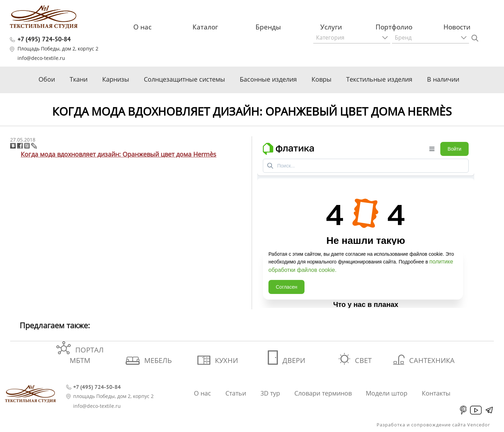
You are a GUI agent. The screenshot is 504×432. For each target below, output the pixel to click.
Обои (47, 79)
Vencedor (479, 425)
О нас (142, 27)
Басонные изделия (268, 79)
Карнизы (116, 79)
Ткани (79, 79)
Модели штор (387, 393)
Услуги (331, 27)
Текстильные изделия (379, 79)
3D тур (270, 393)
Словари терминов (323, 393)
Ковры (321, 79)
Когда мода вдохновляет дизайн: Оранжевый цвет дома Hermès (118, 154)
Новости (457, 27)
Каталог (205, 27)
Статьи (236, 393)
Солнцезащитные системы (184, 79)
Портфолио (394, 27)
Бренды (268, 27)
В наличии (443, 79)
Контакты (436, 393)
